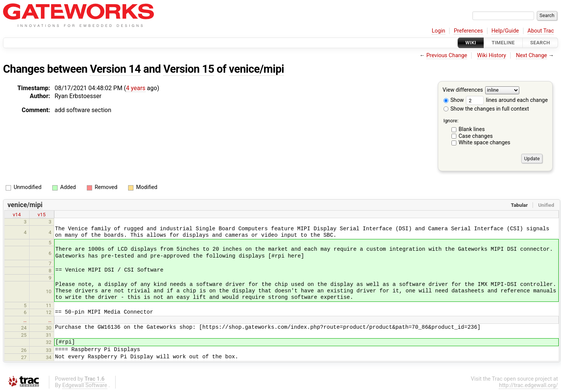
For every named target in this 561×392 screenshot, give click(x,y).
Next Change (531, 55)
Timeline (503, 43)
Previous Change (447, 55)
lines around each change (507, 100)
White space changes (485, 143)
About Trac (541, 31)
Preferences (468, 31)
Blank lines (472, 129)
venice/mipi (257, 69)
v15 (42, 215)
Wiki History (492, 55)
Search (540, 43)
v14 (17, 215)
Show (454, 100)
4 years (136, 88)
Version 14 (115, 69)
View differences (463, 90)
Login (439, 31)
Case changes (476, 136)
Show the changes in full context (486, 109)
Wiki (471, 43)
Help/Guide (505, 31)
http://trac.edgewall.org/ (528, 385)
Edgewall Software (85, 385)
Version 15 (189, 69)
